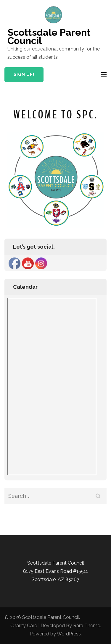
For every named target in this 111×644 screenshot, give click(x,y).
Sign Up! (24, 74)
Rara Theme (87, 626)
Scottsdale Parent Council (49, 36)
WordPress (69, 634)
